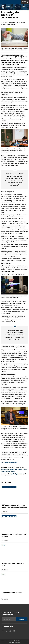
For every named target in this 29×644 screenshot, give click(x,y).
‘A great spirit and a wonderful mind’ (13, 564)
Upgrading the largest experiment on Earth (14, 535)
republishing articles (16, 474)
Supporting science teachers (12, 592)
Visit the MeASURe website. (9, 462)
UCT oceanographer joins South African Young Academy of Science (14, 506)
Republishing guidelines (15, 642)
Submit (22, 619)
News (3, 545)
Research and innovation (9, 487)
